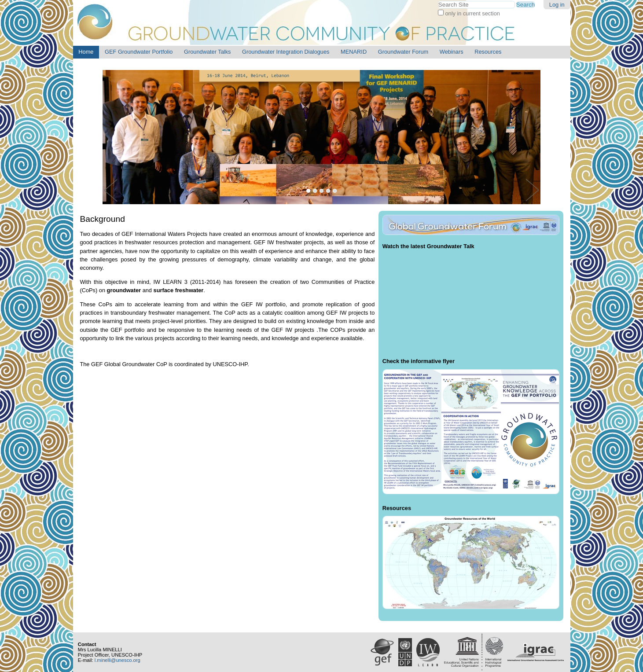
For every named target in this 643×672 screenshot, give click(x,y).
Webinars (452, 52)
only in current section (472, 13)
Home (86, 52)
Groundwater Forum (403, 52)
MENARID (354, 52)
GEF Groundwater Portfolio (139, 52)
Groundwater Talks (207, 52)
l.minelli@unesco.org (118, 660)
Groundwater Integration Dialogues (286, 52)
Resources (488, 52)
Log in (557, 5)
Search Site (438, 1)
